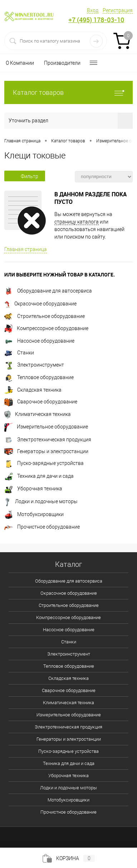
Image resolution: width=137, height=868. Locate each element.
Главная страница (26, 249)
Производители (62, 63)
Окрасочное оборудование (40, 304)
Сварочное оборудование (41, 402)
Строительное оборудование (45, 316)
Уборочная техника (33, 489)
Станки (19, 353)
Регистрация (118, 10)
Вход (93, 10)
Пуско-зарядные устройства (44, 463)
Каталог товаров (68, 92)
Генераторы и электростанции (46, 451)
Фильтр (25, 176)
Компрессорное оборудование (46, 328)
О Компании (20, 63)
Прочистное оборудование (42, 527)
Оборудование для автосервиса (48, 291)
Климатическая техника (38, 414)
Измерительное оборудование (46, 427)
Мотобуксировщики (34, 514)
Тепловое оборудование (39, 377)
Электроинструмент (34, 365)
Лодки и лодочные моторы (41, 501)
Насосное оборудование (39, 341)
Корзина (69, 858)
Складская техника (33, 390)
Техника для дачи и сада (39, 476)
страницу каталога (77, 222)
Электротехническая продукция (48, 440)
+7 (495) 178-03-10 (96, 20)
